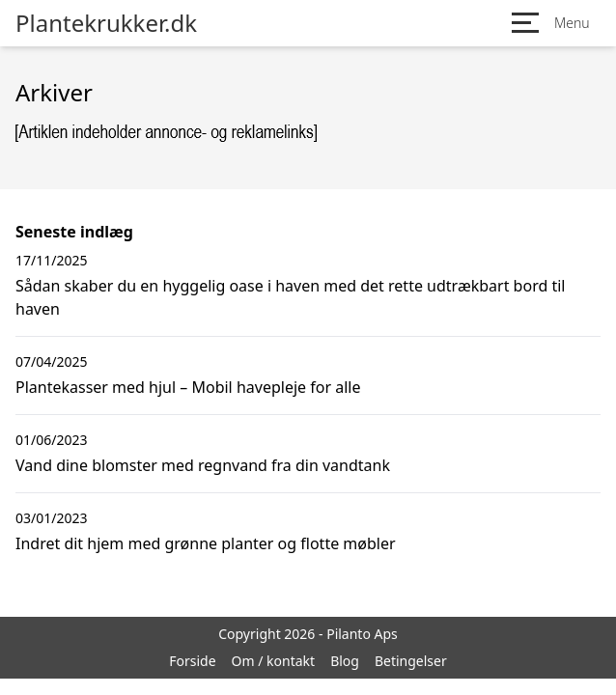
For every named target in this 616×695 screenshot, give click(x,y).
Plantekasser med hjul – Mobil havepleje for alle (188, 387)
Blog (345, 661)
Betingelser (411, 661)
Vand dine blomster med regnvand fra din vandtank (203, 465)
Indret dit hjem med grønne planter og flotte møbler (206, 543)
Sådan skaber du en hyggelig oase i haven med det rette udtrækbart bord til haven (290, 297)
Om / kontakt (274, 661)
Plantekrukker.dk (106, 23)
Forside (192, 661)
